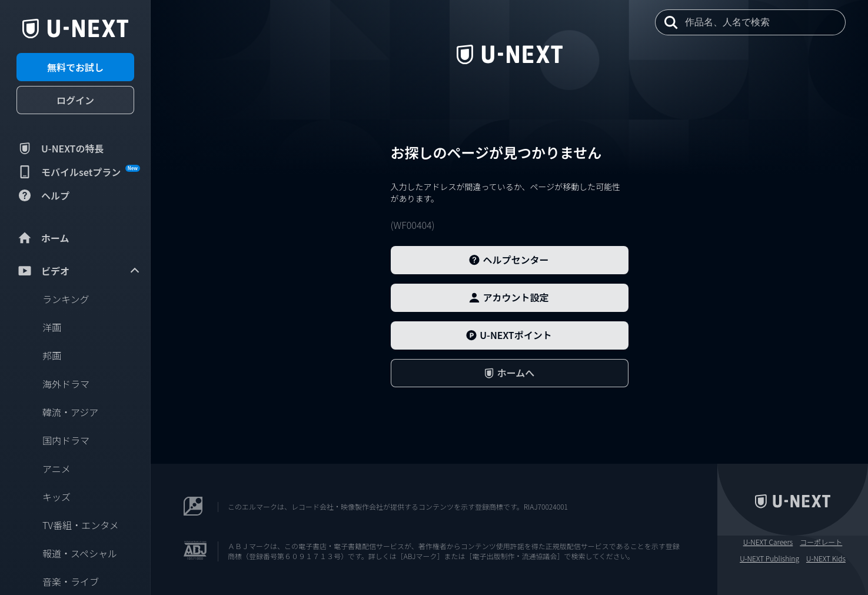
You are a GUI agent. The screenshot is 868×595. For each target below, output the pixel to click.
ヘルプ (43, 195)
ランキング (66, 299)
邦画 (52, 355)
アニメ (56, 468)
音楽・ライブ (71, 581)
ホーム (43, 238)
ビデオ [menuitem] (79, 271)
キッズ (56, 497)
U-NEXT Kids (826, 559)
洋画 (52, 327)
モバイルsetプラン (78, 172)
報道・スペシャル (80, 553)
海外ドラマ (66, 384)
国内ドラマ (66, 440)
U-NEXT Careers (768, 542)
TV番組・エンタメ (81, 525)
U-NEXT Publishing (769, 559)
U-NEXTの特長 (60, 148)
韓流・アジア (70, 412)
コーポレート (821, 542)
